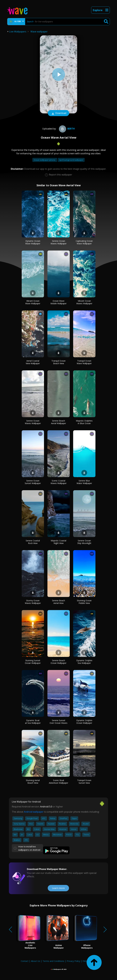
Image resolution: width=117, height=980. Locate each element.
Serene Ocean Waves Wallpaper (59, 242)
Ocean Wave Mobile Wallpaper (58, 302)
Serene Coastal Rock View (33, 542)
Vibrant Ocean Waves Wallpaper (84, 302)
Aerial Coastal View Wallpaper (33, 362)
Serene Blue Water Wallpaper (84, 482)
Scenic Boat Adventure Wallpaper (58, 782)
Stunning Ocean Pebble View (84, 602)
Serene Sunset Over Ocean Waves (58, 722)
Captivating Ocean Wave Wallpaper (84, 242)
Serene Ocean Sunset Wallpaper (33, 482)
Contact (25, 961)
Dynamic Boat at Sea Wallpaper (33, 722)
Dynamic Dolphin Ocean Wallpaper (84, 722)
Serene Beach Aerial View (58, 602)
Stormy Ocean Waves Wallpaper (33, 602)
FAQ (85, 961)
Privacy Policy (73, 961)
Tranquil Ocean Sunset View (84, 782)
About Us (36, 961)
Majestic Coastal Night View (58, 542)
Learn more (58, 888)
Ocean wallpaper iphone (45, 160)
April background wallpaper (71, 160)
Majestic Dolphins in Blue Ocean (84, 422)
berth (66, 129)
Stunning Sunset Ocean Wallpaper (33, 662)
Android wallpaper (34, 812)
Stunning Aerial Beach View (33, 782)
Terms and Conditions (53, 961)
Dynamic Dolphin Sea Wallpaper (84, 662)
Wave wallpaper (39, 32)
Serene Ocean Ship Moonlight (84, 542)
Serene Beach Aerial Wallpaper (58, 422)
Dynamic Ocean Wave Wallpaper (33, 242)
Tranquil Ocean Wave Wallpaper (84, 362)
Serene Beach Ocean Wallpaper (58, 662)
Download (58, 113)
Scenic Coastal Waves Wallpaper (59, 482)
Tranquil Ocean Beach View (58, 362)
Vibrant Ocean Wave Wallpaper (33, 302)
